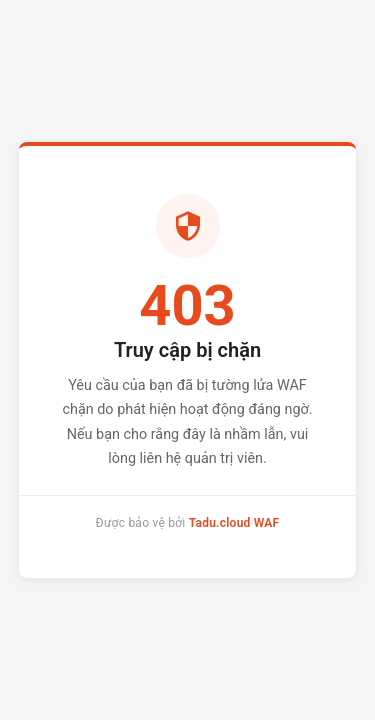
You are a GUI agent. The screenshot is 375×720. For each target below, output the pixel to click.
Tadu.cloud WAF (234, 523)
